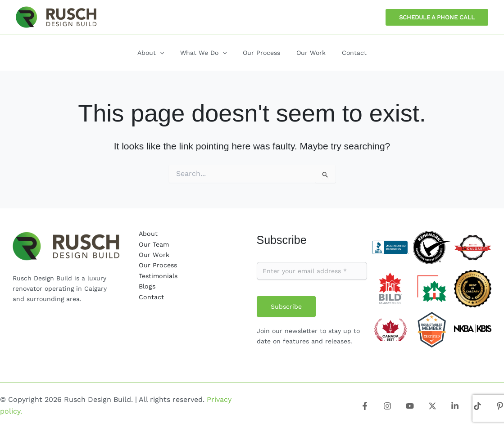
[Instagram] (387, 406)
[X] (432, 406)
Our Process (157, 265)
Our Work (153, 255)
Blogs (147, 286)
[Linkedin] (455, 406)
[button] (437, 17)
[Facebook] (365, 406)
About (148, 234)
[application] (167, 53)
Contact (151, 296)
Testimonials (158, 275)
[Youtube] (410, 406)
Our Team (153, 244)
